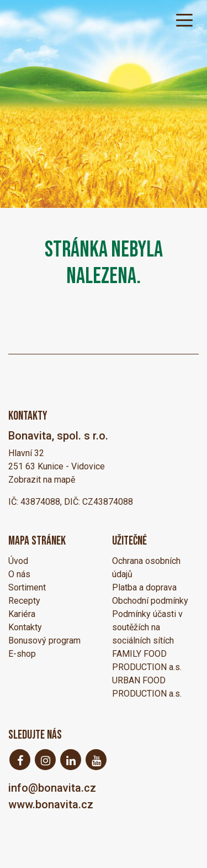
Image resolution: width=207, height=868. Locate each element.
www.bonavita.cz (51, 804)
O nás (19, 574)
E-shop (22, 654)
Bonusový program (44, 640)
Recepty (24, 601)
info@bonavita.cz (52, 788)
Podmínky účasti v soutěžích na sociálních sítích (147, 627)
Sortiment (27, 587)
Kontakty (25, 627)
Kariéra (22, 614)
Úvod (18, 561)
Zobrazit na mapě (42, 480)
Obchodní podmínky (150, 601)
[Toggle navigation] (184, 19)
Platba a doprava (144, 587)
